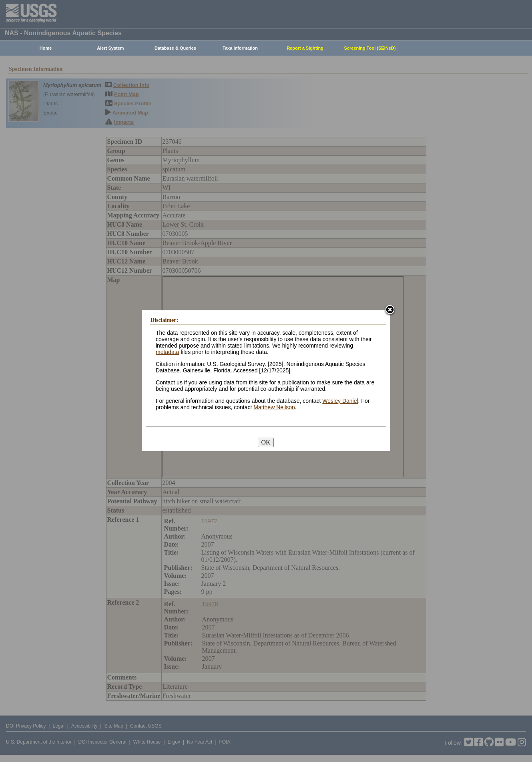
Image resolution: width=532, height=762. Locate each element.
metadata (167, 352)
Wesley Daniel (340, 401)
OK (266, 442)
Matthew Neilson (274, 407)
